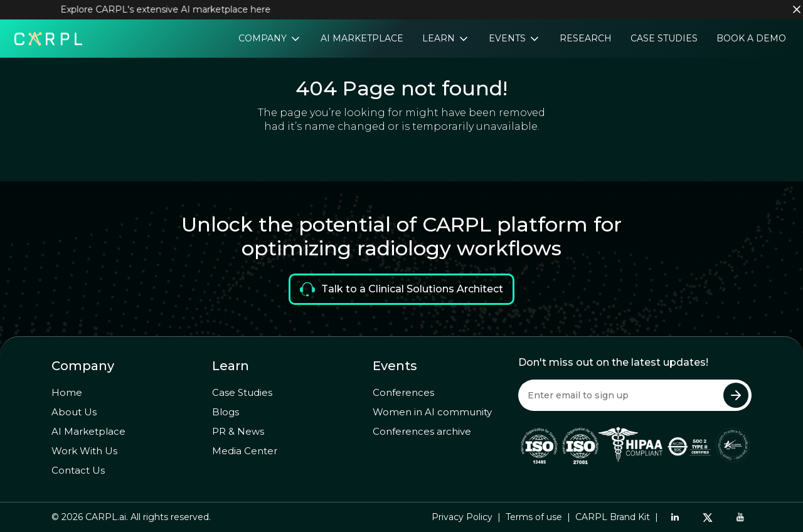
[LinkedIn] (675, 517)
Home (67, 392)
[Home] (48, 38)
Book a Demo (751, 38)
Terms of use (534, 517)
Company (264, 38)
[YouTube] (740, 517)
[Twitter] (708, 517)
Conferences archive (422, 431)
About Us (74, 412)
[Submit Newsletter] (736, 395)
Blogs (226, 412)
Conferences (403, 392)
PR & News (238, 431)
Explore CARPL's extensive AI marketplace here (172, 9)
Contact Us (78, 470)
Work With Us (84, 451)
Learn (440, 38)
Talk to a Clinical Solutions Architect (401, 289)
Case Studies (664, 38)
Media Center (245, 451)
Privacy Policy (462, 517)
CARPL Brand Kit (613, 517)
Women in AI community (432, 412)
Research (586, 38)
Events (508, 38)
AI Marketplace (362, 38)
